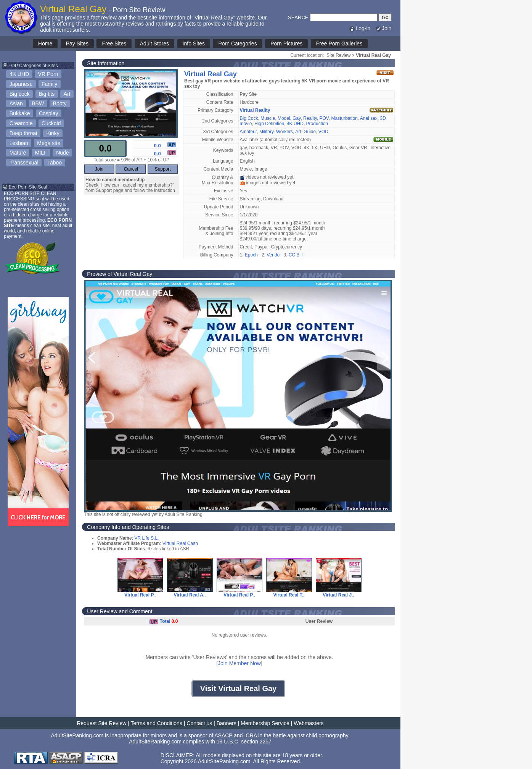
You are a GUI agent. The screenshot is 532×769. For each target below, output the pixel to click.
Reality (310, 118)
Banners (227, 723)
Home (45, 44)
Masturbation (344, 118)
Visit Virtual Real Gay (238, 688)
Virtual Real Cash (180, 543)
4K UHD (19, 74)
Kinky (53, 133)
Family (49, 84)
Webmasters (309, 723)
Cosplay (49, 113)
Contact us (199, 723)
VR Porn (48, 74)
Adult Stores (154, 44)
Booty (60, 103)
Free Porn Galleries (339, 44)
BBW (38, 103)
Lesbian (19, 143)
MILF (41, 153)
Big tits (47, 94)
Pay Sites (77, 44)
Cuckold (51, 123)
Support (163, 169)
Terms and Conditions (157, 723)
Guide (310, 132)
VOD (323, 132)
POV (324, 118)
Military (266, 132)
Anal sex (369, 118)
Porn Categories (237, 44)
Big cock (20, 94)
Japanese (21, 84)
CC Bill (296, 255)
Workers (284, 132)
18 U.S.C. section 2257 (244, 742)
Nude (62, 153)
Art (67, 94)
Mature (18, 153)
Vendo (273, 255)
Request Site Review (101, 723)
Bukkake (20, 113)
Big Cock (249, 118)
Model (284, 118)
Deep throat (23, 133)
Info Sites (194, 44)
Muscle (268, 118)
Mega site (49, 143)
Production (317, 124)
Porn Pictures (286, 44)
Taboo (55, 163)
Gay (297, 118)
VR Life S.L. (146, 538)
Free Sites (114, 44)
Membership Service (265, 723)
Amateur (248, 132)
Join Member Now (239, 663)
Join (383, 28)
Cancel (131, 169)
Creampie (21, 123)
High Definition (269, 124)
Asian (16, 103)
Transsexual (24, 163)
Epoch (251, 255)
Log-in (359, 28)
